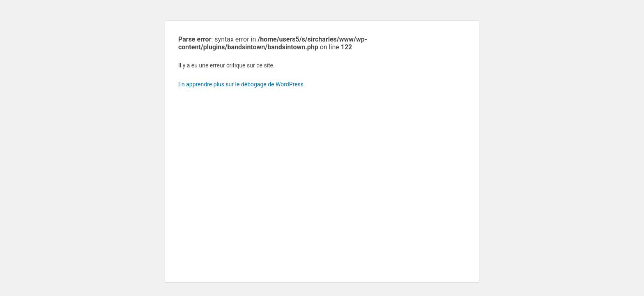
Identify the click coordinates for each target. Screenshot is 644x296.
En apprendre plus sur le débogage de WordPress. (242, 84)
